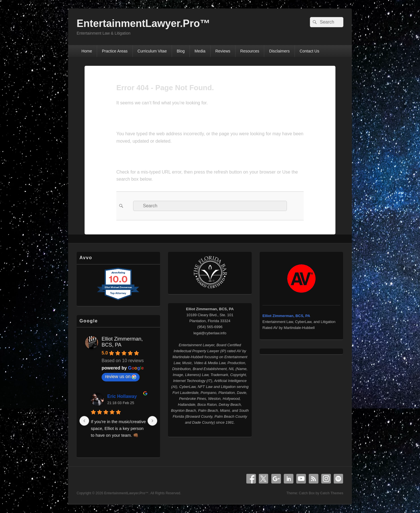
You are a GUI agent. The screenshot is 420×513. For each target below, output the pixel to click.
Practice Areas (115, 51)
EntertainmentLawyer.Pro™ (143, 23)
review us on (121, 377)
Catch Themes (332, 493)
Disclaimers (279, 51)
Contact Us (309, 51)
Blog (181, 51)
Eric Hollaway (122, 396)
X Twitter (264, 479)
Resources (250, 51)
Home (87, 51)
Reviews (223, 51)
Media (200, 51)
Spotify (339, 479)
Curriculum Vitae (152, 51)
